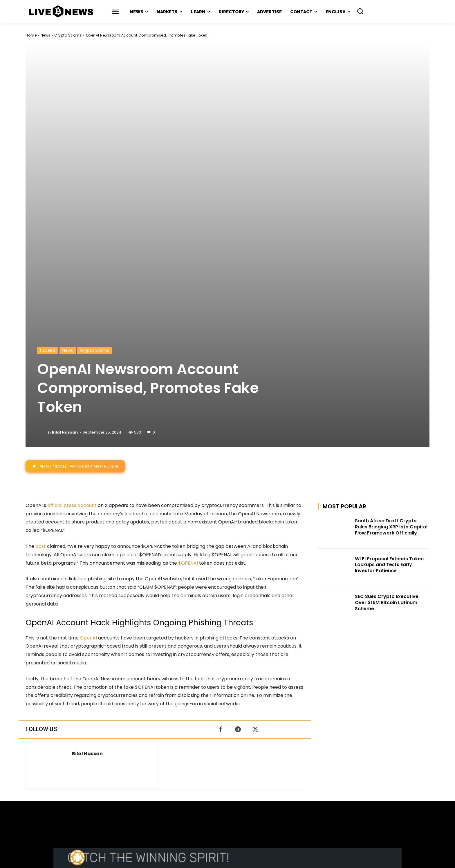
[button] (360, 11)
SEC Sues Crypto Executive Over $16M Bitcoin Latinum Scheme (387, 423)
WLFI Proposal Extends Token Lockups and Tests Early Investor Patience (389, 385)
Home (31, 35)
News (46, 35)
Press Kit (244, 813)
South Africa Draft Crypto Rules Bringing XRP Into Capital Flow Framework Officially (391, 347)
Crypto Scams (68, 35)
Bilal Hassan (65, 252)
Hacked (48, 171)
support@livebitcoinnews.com (239, 807)
